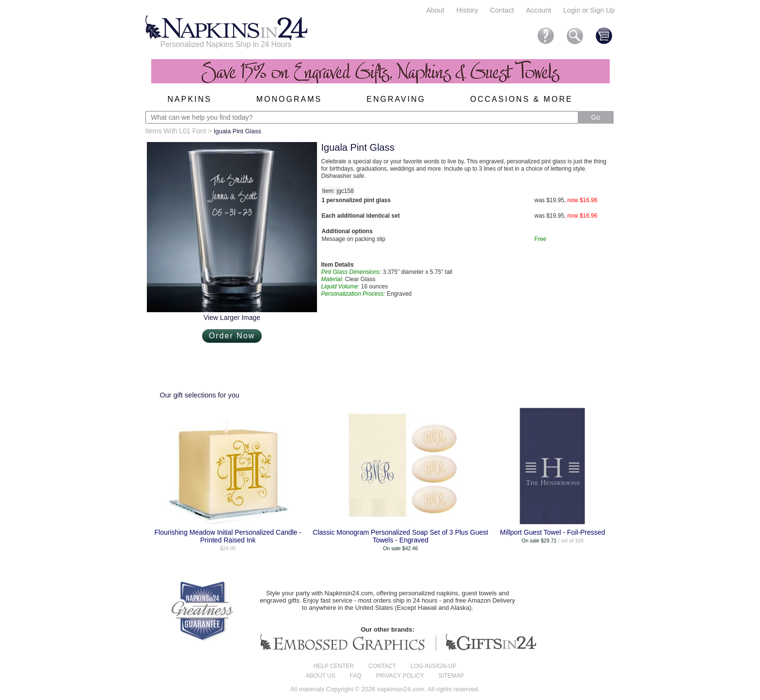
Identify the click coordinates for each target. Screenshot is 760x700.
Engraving (396, 99)
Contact (502, 10)
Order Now (232, 336)
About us (321, 676)
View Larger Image (232, 318)
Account (538, 10)
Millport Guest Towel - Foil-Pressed (553, 532)
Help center (333, 666)
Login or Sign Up (589, 10)
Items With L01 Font (176, 131)
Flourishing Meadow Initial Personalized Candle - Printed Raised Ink (228, 536)
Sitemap (451, 676)
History (467, 10)
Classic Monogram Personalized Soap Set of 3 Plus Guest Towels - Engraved (400, 536)
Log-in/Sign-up (434, 666)
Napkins (190, 99)
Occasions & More (522, 99)
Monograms (289, 99)
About (435, 10)
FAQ (356, 676)
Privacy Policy (400, 676)
